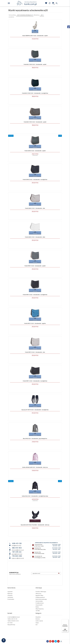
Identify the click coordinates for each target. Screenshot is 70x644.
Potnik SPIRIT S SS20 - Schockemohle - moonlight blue (35, 381)
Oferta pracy (38, 594)
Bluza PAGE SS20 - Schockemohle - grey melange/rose (35, 439)
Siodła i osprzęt (39, 621)
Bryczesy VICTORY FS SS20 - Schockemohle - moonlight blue (35, 410)
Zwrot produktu (39, 601)
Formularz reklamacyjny (41, 592)
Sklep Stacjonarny (40, 609)
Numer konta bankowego (41, 599)
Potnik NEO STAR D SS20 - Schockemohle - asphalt (35, 64)
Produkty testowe (40, 603)
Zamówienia (10, 597)
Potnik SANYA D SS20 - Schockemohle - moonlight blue (35, 180)
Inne (37, 625)
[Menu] (68, 620)
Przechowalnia (11, 599)
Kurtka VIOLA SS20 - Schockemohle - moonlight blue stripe (35, 496)
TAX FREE (38, 611)
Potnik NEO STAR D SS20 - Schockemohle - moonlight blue (35, 93)
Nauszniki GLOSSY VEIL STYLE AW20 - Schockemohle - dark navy (35, 525)
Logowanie (10, 592)
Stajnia (37, 623)
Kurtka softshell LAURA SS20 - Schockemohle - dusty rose (35, 467)
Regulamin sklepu (39, 595)
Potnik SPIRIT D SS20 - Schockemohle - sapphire (35, 323)
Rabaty (37, 607)
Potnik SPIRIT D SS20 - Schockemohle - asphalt (35, 266)
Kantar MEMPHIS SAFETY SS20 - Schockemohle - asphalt (35, 36)
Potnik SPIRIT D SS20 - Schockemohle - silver (35, 352)
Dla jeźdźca (38, 617)
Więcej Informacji (11, 625)
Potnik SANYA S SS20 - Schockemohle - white (35, 237)
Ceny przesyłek (39, 605)
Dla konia (38, 619)
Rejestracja (10, 594)
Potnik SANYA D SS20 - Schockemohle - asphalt (35, 151)
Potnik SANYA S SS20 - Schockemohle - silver (35, 208)
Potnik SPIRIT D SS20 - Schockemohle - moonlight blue (35, 295)
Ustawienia (10, 595)
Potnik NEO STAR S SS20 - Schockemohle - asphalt (35, 122)
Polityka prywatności (40, 597)
